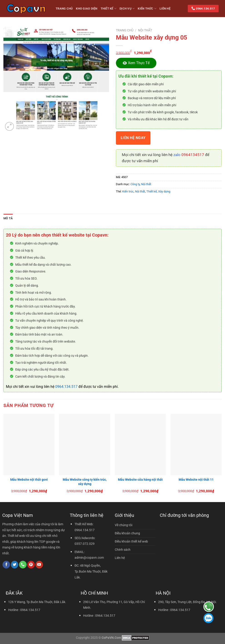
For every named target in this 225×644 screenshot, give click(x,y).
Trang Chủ (64, 9)
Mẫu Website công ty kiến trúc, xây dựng (85, 482)
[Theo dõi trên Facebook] (6, 565)
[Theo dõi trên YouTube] (39, 565)
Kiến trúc (128, 191)
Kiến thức (147, 9)
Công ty (135, 184)
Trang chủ (125, 30)
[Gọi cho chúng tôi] (23, 565)
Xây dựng (164, 191)
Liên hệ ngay (133, 138)
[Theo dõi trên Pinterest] (31, 565)
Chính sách (123, 550)
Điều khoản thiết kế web (131, 542)
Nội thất (145, 30)
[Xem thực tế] (136, 63)
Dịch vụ (127, 9)
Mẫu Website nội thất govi (29, 480)
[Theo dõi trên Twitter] (15, 565)
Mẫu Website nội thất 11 (196, 480)
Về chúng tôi (124, 525)
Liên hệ (165, 9)
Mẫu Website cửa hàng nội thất (140, 480)
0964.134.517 (66, 387)
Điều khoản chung (127, 533)
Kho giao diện (87, 9)
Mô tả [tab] (8, 218)
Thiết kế (109, 9)
